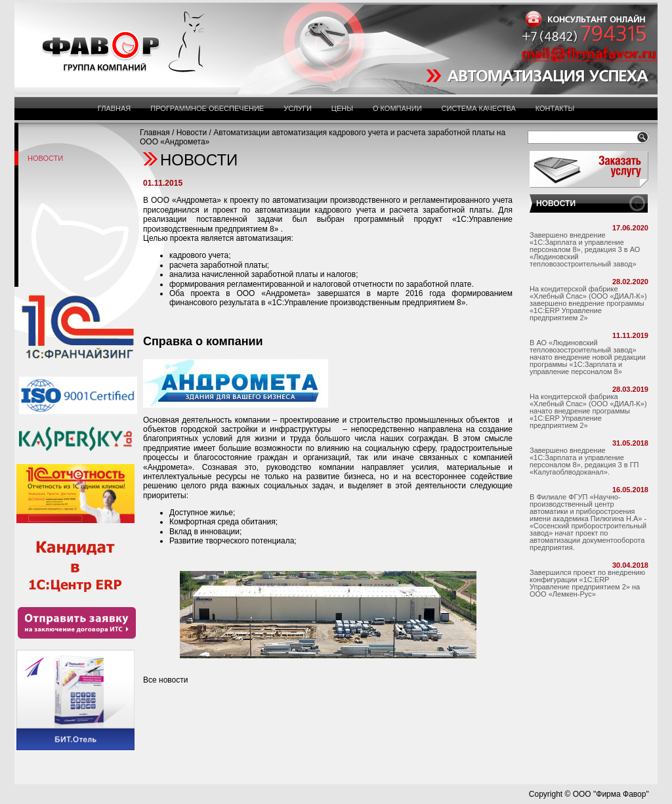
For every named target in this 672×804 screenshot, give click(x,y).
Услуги (298, 108)
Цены (342, 108)
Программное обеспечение (207, 108)
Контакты (555, 108)
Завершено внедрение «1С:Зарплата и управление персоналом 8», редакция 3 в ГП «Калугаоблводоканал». (584, 461)
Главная (114, 108)
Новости (192, 133)
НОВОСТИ (556, 203)
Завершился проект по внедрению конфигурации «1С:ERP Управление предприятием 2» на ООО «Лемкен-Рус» (587, 583)
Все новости (165, 680)
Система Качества (479, 108)
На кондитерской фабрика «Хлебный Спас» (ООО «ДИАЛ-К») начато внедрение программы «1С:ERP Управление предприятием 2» (588, 411)
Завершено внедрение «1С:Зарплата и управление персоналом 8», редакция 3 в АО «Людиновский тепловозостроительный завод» (585, 249)
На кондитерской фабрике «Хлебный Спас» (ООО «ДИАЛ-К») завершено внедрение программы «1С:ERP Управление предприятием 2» (588, 303)
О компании (397, 108)
